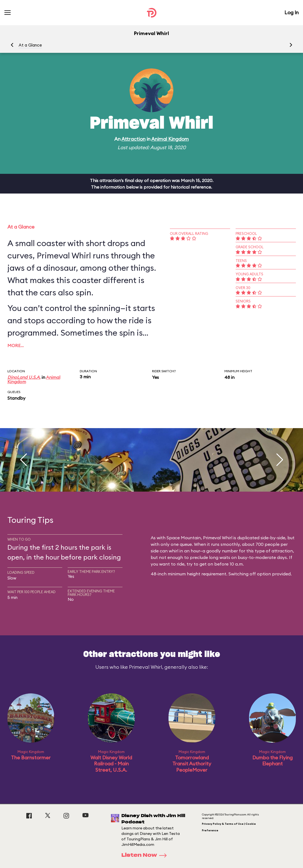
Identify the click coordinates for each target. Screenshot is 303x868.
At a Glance (30, 45)
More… (16, 345)
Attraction (133, 139)
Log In (291, 12)
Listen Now (146, 855)
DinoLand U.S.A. (24, 377)
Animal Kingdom (170, 139)
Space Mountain (184, 538)
